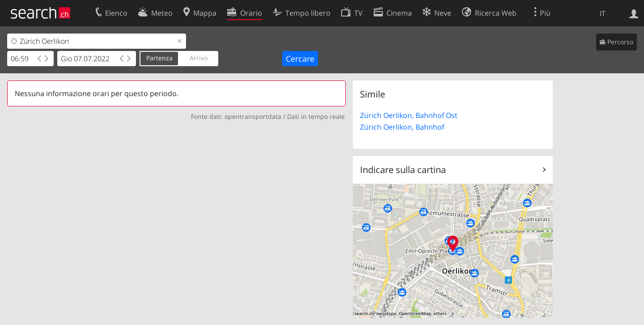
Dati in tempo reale (316, 116)
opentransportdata (253, 116)
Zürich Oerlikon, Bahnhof (402, 127)
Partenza (159, 58)
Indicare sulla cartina (403, 170)
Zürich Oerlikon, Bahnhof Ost (409, 115)
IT (603, 13)
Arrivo (199, 58)
